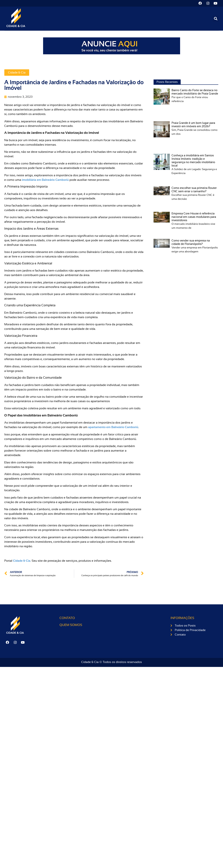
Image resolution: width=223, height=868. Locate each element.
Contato (67, 618)
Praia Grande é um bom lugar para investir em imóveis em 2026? (193, 124)
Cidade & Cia (17, 73)
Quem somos (71, 625)
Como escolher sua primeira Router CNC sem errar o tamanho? (194, 190)
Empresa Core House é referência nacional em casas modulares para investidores (194, 217)
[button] (216, 19)
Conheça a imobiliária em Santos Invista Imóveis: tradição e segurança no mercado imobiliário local (193, 161)
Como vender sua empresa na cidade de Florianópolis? (191, 242)
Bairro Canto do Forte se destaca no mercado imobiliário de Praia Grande (195, 92)
